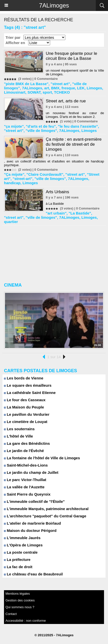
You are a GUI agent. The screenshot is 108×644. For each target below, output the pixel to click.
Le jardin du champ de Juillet (31, 472)
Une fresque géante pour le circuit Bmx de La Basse (71, 56)
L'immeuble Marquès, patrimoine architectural (46, 509)
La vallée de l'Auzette (24, 487)
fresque (68, 88)
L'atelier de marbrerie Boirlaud (32, 523)
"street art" (60, 84)
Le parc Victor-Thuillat (25, 480)
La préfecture (17, 560)
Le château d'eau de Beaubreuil (33, 574)
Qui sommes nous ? (20, 607)
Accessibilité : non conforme (26, 621)
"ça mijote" (14, 126)
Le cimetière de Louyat (26, 422)
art (47, 88)
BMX (55, 88)
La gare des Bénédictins (27, 443)
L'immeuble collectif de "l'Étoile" (34, 501)
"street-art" (23, 179)
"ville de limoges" (41, 131)
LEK (81, 88)
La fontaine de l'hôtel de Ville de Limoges (42, 458)
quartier (11, 222)
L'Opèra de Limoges (23, 545)
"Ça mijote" (14, 174)
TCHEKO (62, 92)
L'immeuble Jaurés (22, 538)
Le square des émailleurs (28, 385)
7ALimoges (54, 5)
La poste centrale (21, 552)
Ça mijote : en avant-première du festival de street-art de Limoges (74, 144)
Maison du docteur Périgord (30, 530)
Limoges (94, 88)
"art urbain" (56, 213)
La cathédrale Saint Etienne (30, 393)
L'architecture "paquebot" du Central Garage (45, 516)
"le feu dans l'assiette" (78, 126)
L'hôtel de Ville (18, 436)
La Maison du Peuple (24, 407)
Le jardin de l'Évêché (24, 451)
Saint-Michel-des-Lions (26, 465)
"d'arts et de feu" (41, 126)
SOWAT (34, 92)
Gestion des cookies (20, 600)
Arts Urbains (57, 192)
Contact (11, 614)
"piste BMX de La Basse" (26, 84)
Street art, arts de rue (66, 101)
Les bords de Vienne (24, 378)
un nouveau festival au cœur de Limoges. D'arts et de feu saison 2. (75, 115)
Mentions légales (18, 594)
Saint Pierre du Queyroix (27, 494)
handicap (12, 183)
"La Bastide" (80, 213)
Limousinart (15, 92)
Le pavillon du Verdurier (27, 414)
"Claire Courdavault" (45, 174)
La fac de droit (18, 567)
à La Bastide (55, 204)
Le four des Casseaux (25, 400)
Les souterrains (19, 429)
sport (47, 92)
